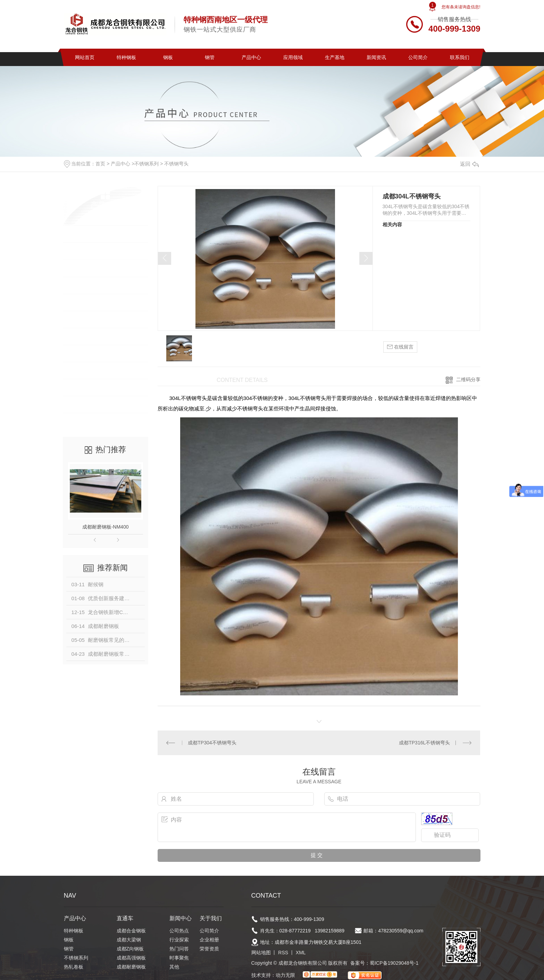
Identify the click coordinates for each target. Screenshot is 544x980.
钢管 (210, 57)
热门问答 (179, 949)
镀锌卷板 (81, 336)
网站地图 (261, 953)
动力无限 (285, 975)
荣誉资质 (209, 949)
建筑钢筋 (81, 353)
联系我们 (460, 57)
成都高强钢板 (131, 958)
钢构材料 (81, 404)
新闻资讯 (376, 57)
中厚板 (78, 421)
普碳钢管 (81, 387)
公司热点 (179, 931)
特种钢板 (126, 57)
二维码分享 (468, 379)
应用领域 (293, 57)
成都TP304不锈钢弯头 (212, 743)
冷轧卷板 (81, 319)
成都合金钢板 (131, 931)
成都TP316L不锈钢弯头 (424, 743)
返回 (469, 164)
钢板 (168, 57)
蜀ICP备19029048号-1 (394, 963)
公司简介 (418, 57)
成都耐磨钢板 (131, 967)
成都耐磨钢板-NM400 (106, 527)
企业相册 (209, 940)
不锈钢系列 (147, 164)
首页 (100, 164)
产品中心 (251, 57)
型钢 (75, 370)
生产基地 (335, 57)
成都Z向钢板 (130, 949)
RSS (283, 953)
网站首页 (85, 57)
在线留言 (400, 347)
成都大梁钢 (129, 940)
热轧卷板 (81, 302)
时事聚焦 (179, 958)
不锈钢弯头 (176, 164)
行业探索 (179, 940)
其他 (174, 967)
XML (301, 953)
